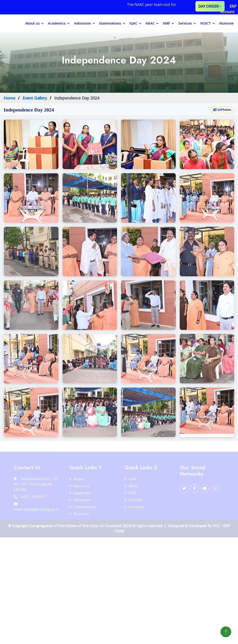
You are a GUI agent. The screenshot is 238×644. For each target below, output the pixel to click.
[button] (31, 144)
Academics (57, 23)
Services (185, 23)
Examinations (110, 23)
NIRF (166, 23)
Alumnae (226, 23)
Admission (82, 23)
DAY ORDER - (210, 6)
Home (9, 98)
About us (32, 23)
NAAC (150, 23)
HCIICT (205, 23)
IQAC (133, 23)
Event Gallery (35, 98)
